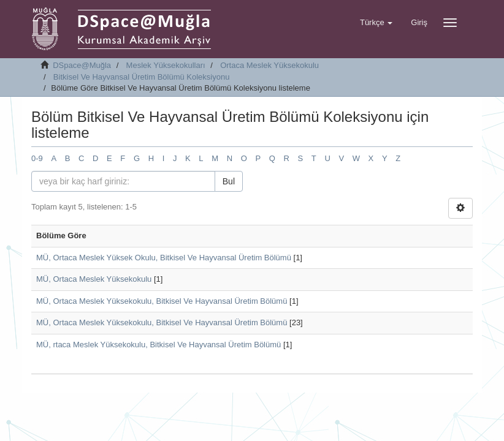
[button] (376, 23)
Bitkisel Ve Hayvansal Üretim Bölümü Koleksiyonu (142, 77)
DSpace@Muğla (82, 65)
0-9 (37, 158)
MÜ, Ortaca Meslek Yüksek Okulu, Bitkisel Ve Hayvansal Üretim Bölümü (164, 258)
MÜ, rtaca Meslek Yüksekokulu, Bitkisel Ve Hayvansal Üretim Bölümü (158, 345)
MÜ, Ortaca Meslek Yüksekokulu (94, 279)
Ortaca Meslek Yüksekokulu (269, 65)
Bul (229, 181)
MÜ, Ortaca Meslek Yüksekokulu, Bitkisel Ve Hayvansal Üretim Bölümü (162, 301)
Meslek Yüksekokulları (166, 65)
